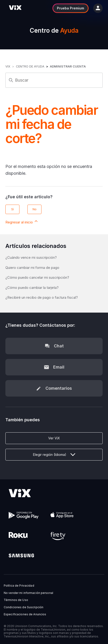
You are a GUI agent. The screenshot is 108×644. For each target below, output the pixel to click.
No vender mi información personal (28, 593)
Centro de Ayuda (30, 66)
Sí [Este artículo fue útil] (13, 209)
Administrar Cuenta (68, 66)
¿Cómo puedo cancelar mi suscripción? (37, 277)
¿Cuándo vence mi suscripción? (31, 257)
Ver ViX (54, 438)
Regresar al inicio (22, 222)
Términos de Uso (16, 600)
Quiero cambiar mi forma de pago (32, 268)
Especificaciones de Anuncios (25, 614)
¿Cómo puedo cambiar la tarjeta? (32, 288)
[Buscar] (54, 80)
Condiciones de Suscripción (24, 607)
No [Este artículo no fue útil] (35, 209)
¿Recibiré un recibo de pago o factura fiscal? (42, 297)
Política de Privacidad (19, 586)
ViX (8, 66)
